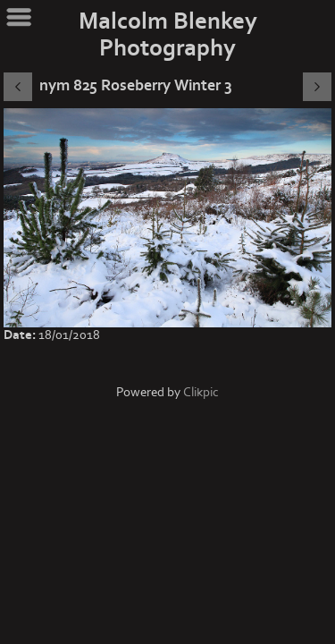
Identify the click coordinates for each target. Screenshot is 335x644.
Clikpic (201, 392)
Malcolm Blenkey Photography (168, 35)
